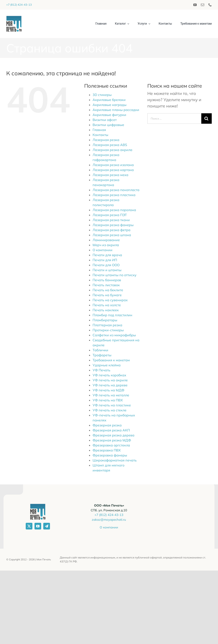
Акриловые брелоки (109, 100)
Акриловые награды (110, 105)
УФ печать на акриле (110, 380)
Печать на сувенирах (110, 300)
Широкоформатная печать (115, 460)
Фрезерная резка (107, 425)
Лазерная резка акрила (112, 150)
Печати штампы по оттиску (115, 275)
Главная (99, 130)
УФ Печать (101, 370)
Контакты (100, 135)
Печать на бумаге (107, 295)
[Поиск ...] (174, 118)
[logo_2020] (14, 18)
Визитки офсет (105, 120)
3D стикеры (102, 95)
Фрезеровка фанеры (110, 455)
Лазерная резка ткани (111, 220)
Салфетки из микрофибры (114, 335)
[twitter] (29, 526)
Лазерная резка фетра (112, 230)
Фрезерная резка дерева (113, 435)
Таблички (100, 350)
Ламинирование (106, 240)
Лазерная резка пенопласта (116, 190)
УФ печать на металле (111, 395)
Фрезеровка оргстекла (111, 445)
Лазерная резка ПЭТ (110, 215)
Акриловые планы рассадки (116, 110)
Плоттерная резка (107, 325)
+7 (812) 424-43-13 (19, 5)
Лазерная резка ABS (110, 145)
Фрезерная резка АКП (111, 430)
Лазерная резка (106, 140)
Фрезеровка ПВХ (107, 450)
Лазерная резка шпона (112, 235)
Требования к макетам (111, 360)
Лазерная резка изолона (113, 165)
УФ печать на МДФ (108, 390)
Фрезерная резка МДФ (112, 440)
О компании (103, 250)
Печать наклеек (106, 310)
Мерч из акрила (106, 245)
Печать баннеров (107, 280)
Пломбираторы (105, 320)
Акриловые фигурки (109, 115)
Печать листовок (106, 285)
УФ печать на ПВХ (108, 400)
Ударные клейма (107, 365)
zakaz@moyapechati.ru (109, 520)
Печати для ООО (106, 265)
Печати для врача (107, 255)
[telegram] (47, 526)
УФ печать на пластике (112, 405)
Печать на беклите (108, 290)
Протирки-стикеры (108, 330)
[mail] (203, 5)
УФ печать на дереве (110, 385)
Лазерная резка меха (110, 175)
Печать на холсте (107, 305)
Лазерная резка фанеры (113, 225)
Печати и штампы (107, 270)
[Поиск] (207, 118)
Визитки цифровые (108, 125)
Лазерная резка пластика (114, 195)
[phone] (210, 5)
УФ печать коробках (109, 375)
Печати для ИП (105, 260)
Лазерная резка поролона (114, 210)
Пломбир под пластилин (112, 315)
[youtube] (195, 5)
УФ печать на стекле (110, 410)
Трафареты (102, 355)
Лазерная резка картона (113, 170)
